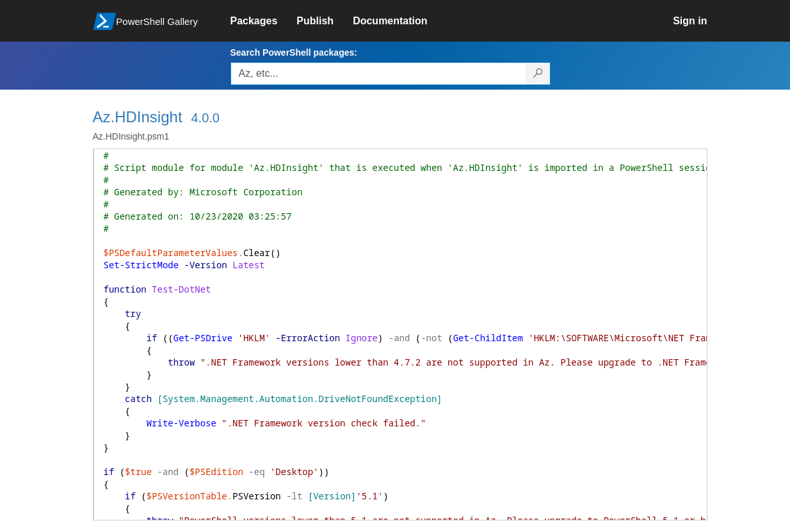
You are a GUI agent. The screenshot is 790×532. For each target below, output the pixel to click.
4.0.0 (205, 118)
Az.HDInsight (138, 117)
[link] (264, 21)
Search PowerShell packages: (294, 52)
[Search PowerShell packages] (538, 74)
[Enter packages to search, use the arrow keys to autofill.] (378, 74)
